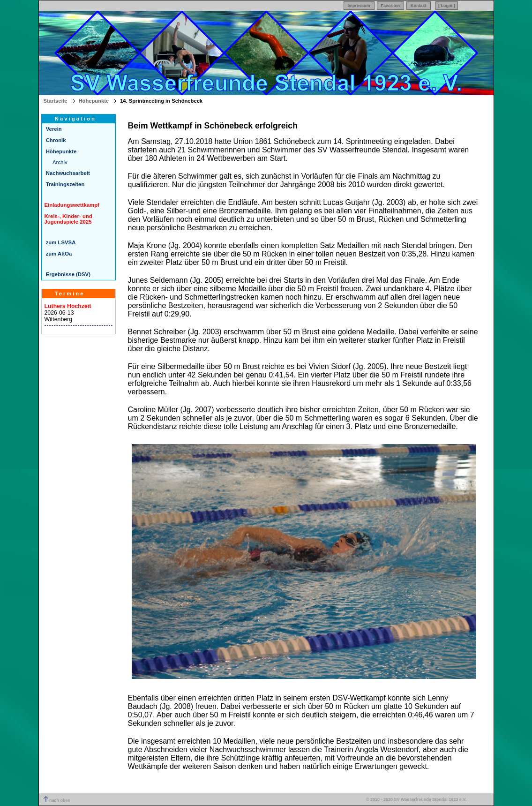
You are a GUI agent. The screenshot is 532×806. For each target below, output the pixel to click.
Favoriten (391, 6)
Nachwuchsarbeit (67, 173)
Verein (53, 129)
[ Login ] (447, 6)
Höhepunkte (94, 101)
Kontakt (419, 6)
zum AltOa (58, 254)
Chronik (55, 140)
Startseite (56, 101)
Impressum (359, 6)
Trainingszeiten (65, 184)
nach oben (57, 800)
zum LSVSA (60, 242)
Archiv (60, 162)
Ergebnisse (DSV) (67, 274)
